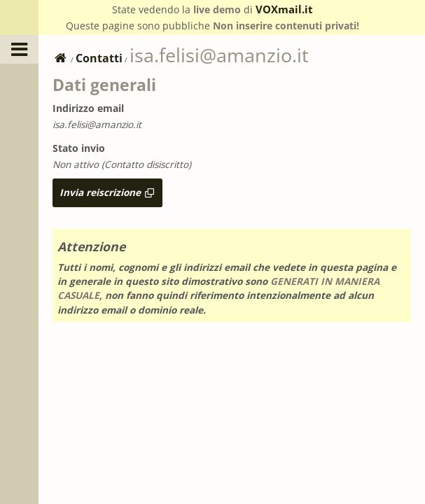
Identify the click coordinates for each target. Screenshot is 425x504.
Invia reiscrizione (107, 192)
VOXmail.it (284, 9)
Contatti (99, 58)
